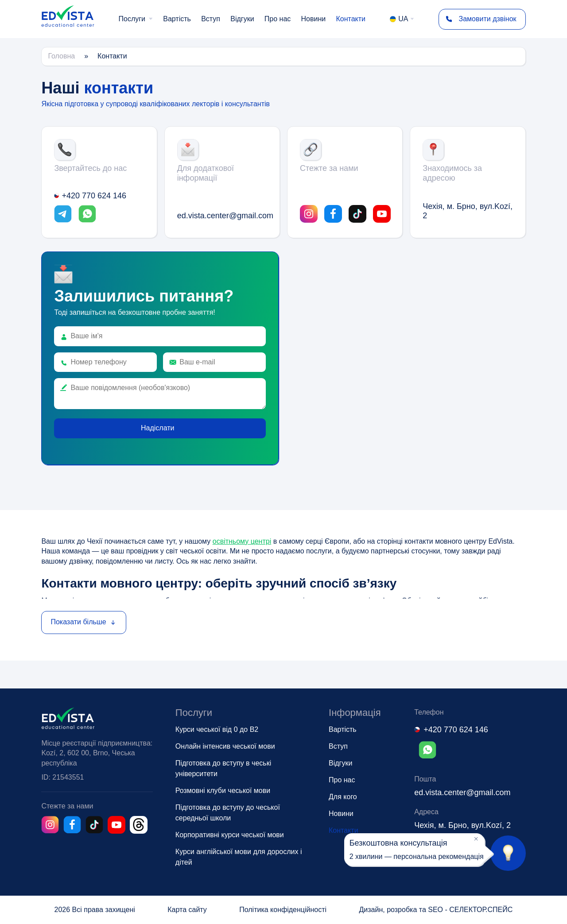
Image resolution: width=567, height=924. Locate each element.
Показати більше (83, 622)
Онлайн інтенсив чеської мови (225, 746)
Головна (61, 56)
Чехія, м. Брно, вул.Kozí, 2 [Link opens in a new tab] (468, 211)
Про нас (278, 19)
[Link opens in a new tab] (63, 215)
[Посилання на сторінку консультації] (508, 853)
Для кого (343, 797)
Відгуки (242, 19)
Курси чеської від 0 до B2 (217, 729)
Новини (314, 19)
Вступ (211, 19)
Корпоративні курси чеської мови (230, 835)
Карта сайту (187, 910)
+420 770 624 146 (90, 196)
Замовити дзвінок (478, 19)
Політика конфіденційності (283, 910)
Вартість (177, 19)
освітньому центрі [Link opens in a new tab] (242, 541)
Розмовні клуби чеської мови (223, 791)
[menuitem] (136, 19)
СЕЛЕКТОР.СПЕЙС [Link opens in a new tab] (481, 910)
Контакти (351, 19)
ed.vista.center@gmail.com (222, 216)
